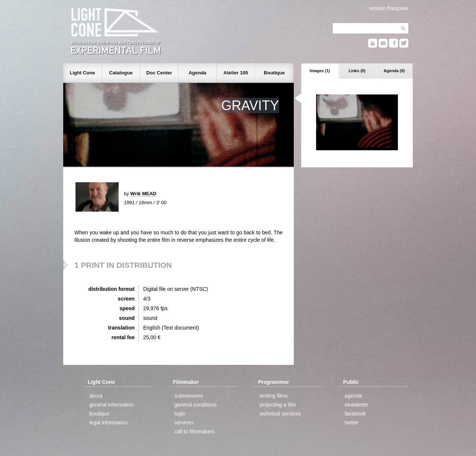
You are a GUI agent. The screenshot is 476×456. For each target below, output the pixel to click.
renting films (274, 396)
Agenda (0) (394, 71)
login (180, 414)
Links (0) (357, 71)
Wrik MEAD (143, 194)
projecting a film (278, 405)
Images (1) (320, 71)
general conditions (196, 405)
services (184, 423)
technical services (280, 414)
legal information (108, 423)
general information (112, 405)
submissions (189, 396)
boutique (99, 414)
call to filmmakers (194, 431)
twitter (352, 423)
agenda (353, 396)
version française (389, 8)
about (96, 396)
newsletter (357, 405)
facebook (355, 414)
